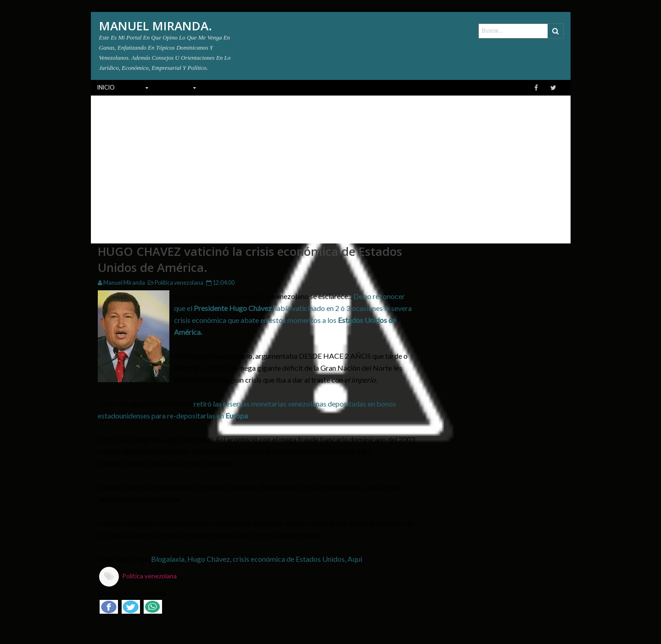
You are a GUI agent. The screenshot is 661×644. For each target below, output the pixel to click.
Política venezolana (175, 283)
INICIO (106, 88)
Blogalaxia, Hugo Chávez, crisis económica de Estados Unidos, (249, 559)
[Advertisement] (331, 164)
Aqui (355, 559)
